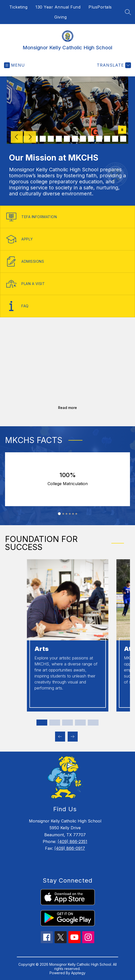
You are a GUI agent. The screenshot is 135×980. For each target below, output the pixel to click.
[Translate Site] (113, 65)
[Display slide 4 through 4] (80, 723)
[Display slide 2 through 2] (55, 723)
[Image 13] (115, 139)
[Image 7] (67, 139)
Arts (41, 649)
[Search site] (128, 12)
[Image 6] (59, 139)
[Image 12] (107, 139)
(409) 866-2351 (72, 842)
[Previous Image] (17, 137)
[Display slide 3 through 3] (67, 723)
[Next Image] (30, 137)
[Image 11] (99, 139)
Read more (67, 408)
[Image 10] (91, 139)
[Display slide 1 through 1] (42, 723)
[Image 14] (123, 139)
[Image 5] (51, 139)
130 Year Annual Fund (58, 7)
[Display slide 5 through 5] (93, 723)
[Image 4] (43, 139)
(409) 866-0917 (70, 848)
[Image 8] (75, 139)
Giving (60, 17)
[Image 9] (83, 139)
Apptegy (78, 973)
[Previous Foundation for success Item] (60, 737)
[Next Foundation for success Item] (73, 737)
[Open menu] (14, 65)
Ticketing (18, 7)
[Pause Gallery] (122, 130)
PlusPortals (100, 7)
